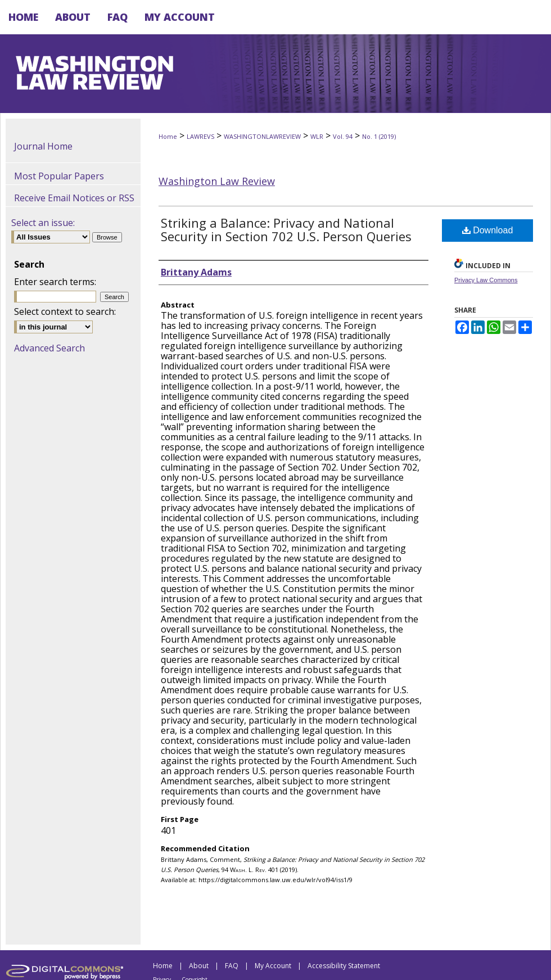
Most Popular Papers (59, 176)
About (199, 966)
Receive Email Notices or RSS (74, 198)
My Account (273, 966)
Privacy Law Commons (486, 280)
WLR (317, 136)
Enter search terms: (55, 282)
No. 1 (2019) (379, 136)
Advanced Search (49, 348)
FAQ (232, 966)
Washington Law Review (217, 181)
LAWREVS (200, 136)
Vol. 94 (343, 136)
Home (168, 136)
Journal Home (43, 146)
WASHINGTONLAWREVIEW (262, 136)
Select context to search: (65, 311)
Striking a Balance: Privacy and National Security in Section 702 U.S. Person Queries (286, 229)
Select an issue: (43, 223)
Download (488, 230)
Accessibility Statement (344, 966)
